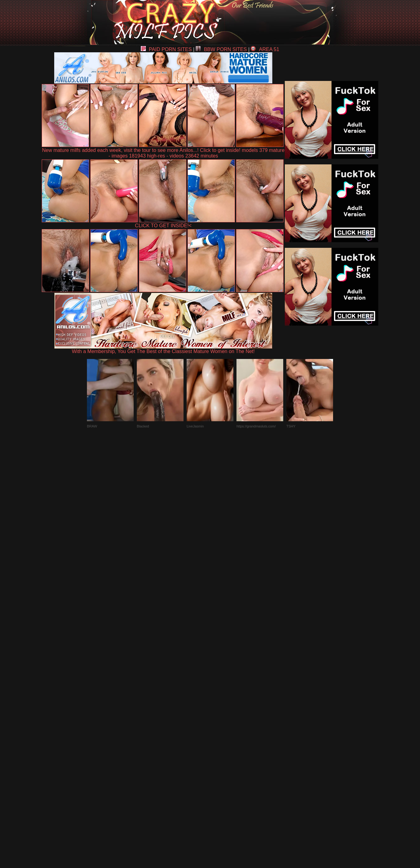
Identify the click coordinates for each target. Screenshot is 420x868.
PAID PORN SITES (166, 49)
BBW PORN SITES (221, 49)
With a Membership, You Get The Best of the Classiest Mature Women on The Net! (163, 349)
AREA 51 (265, 49)
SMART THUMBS (221, 723)
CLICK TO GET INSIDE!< (163, 226)
